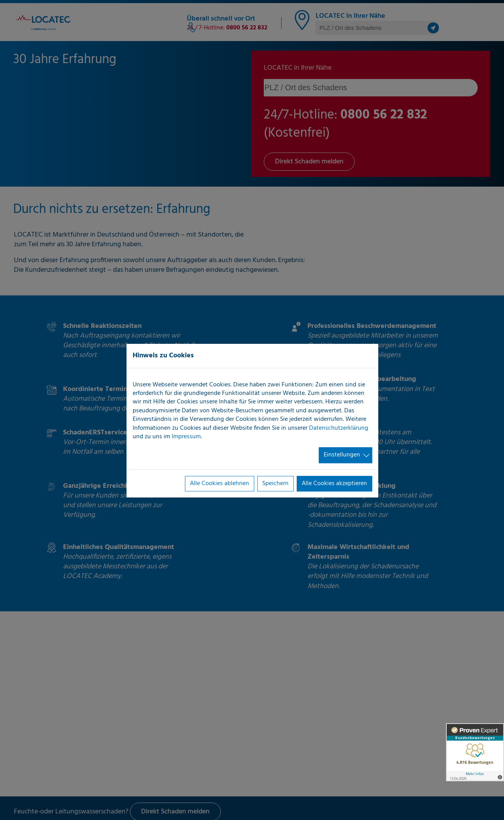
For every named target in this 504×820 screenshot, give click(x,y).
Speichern (275, 484)
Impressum (186, 437)
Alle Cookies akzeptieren (334, 484)
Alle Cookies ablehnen (220, 484)
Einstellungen (342, 455)
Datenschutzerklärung (339, 428)
